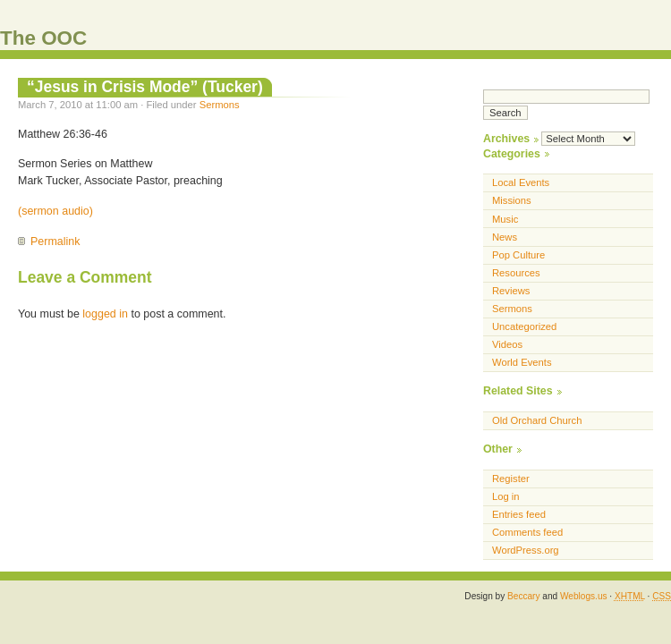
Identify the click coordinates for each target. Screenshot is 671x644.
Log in (506, 496)
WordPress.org (526, 550)
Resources (516, 273)
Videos (507, 344)
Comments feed (527, 532)
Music (505, 219)
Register (511, 479)
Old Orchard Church (537, 420)
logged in (105, 314)
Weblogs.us (584, 596)
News (505, 237)
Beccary (523, 596)
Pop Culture (518, 255)
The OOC (43, 38)
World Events (522, 362)
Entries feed (519, 514)
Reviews (511, 291)
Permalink (55, 241)
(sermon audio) (55, 211)
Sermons (220, 105)
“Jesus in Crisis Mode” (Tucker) (145, 87)
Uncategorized (524, 326)
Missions (512, 200)
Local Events (521, 182)
